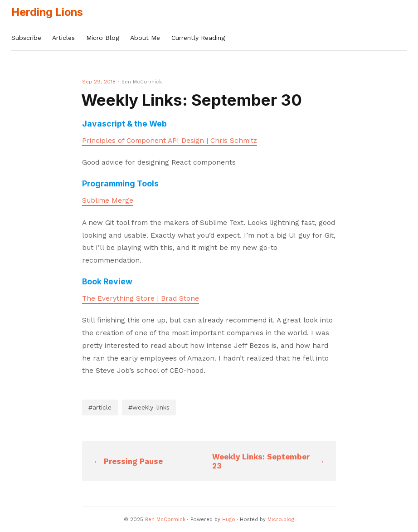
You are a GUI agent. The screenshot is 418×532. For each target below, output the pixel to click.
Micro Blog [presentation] (103, 38)
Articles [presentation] (63, 38)
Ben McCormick (165, 520)
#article (100, 407)
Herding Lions (47, 12)
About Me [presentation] (145, 38)
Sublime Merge (108, 200)
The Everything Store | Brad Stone (141, 298)
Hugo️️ (229, 520)
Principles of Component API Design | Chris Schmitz (170, 141)
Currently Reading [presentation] (198, 38)
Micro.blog (281, 520)
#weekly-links (149, 407)
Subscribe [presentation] (26, 38)
